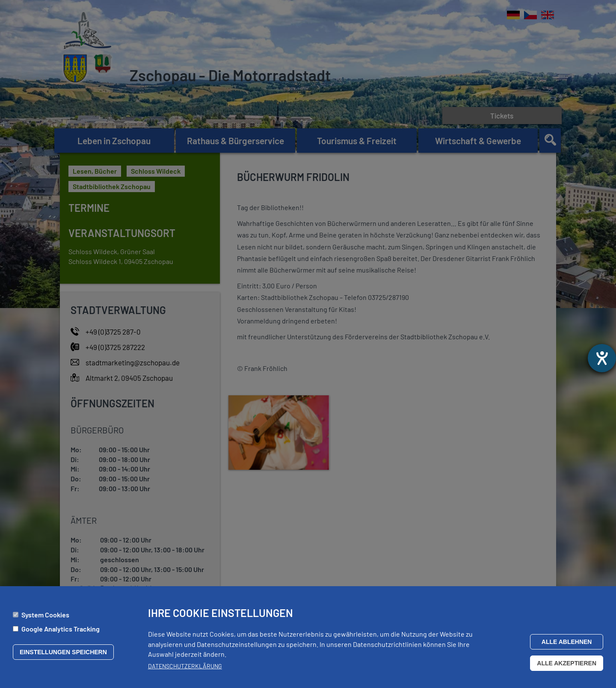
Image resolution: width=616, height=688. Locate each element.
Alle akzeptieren (567, 664)
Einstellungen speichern (63, 653)
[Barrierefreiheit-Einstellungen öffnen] (602, 358)
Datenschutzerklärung (185, 667)
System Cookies (45, 615)
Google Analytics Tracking (61, 630)
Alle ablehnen (567, 643)
